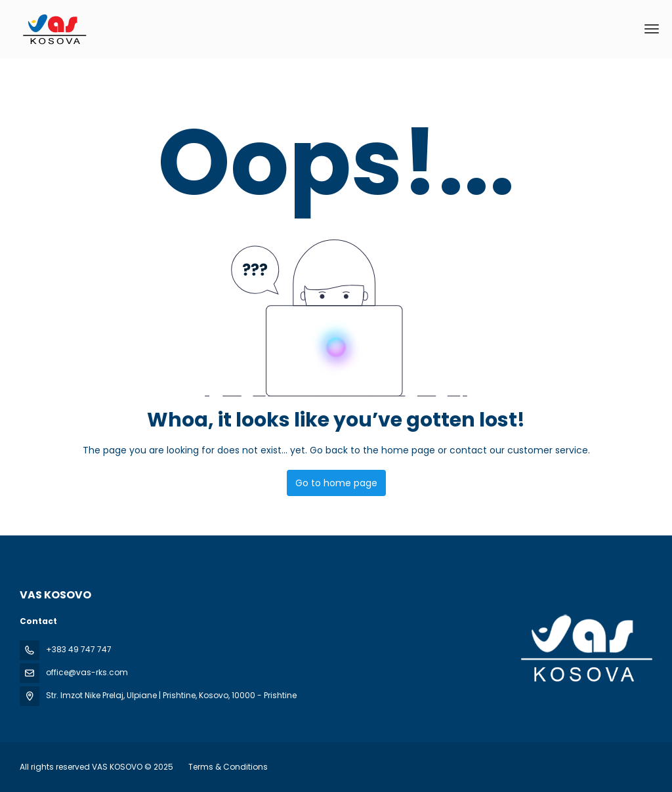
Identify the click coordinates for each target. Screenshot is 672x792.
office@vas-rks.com (87, 672)
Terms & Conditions (228, 767)
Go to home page (336, 483)
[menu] (652, 29)
